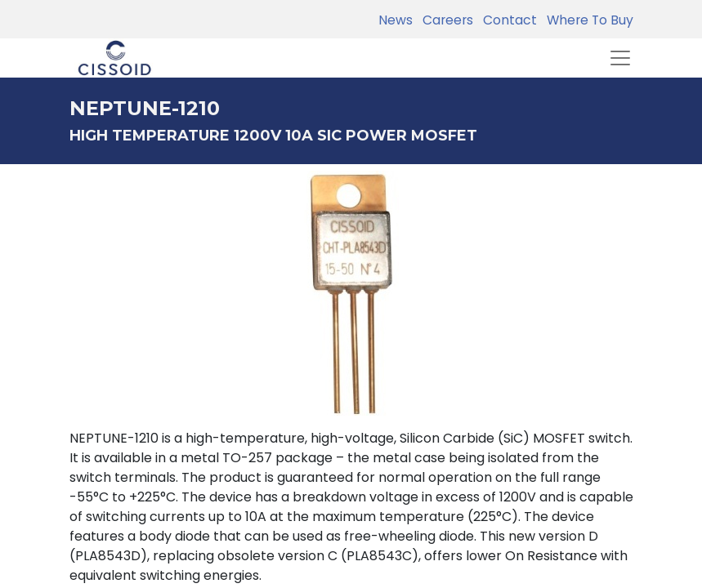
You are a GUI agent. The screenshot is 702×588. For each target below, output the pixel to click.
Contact (507, 20)
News (396, 20)
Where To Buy (587, 20)
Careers (445, 20)
